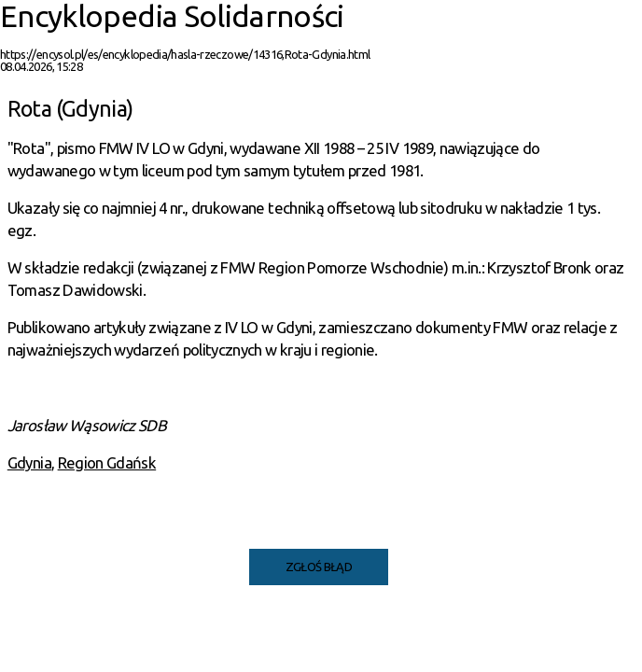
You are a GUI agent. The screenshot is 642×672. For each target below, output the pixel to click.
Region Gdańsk (107, 462)
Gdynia (29, 462)
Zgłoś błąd (319, 567)
